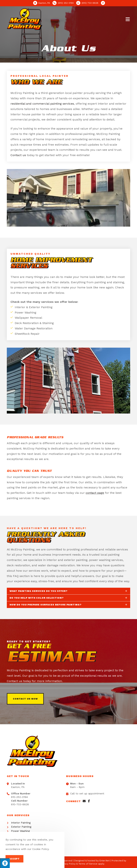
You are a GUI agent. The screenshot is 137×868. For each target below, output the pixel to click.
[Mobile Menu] (128, 19)
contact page (95, 493)
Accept (14, 859)
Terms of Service (88, 864)
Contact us (18, 155)
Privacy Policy (68, 864)
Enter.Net (104, 861)
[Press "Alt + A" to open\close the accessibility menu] (5, 863)
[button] (25, 699)
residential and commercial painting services (42, 104)
